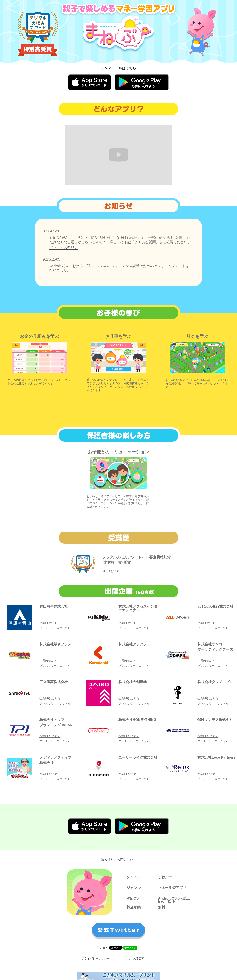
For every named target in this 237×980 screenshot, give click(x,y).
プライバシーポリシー (95, 958)
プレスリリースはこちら (55, 628)
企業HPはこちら (50, 623)
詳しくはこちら (112, 571)
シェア (104, 948)
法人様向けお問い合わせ (119, 859)
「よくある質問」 (64, 248)
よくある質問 (136, 958)
